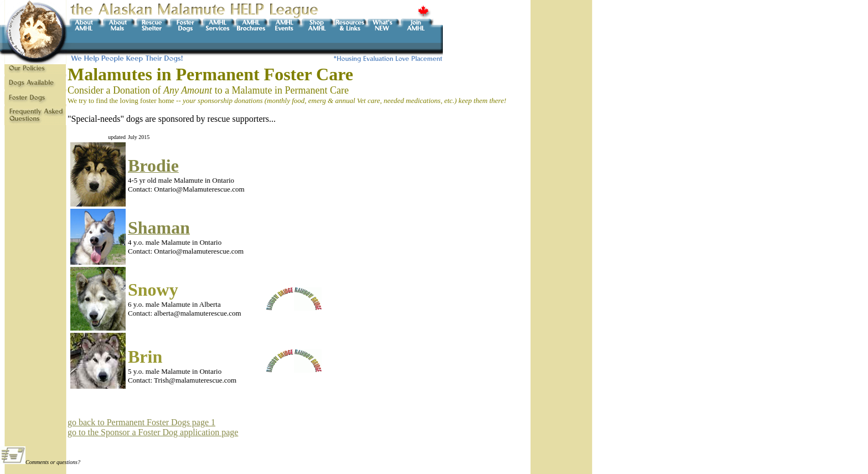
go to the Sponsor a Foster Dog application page (153, 432)
